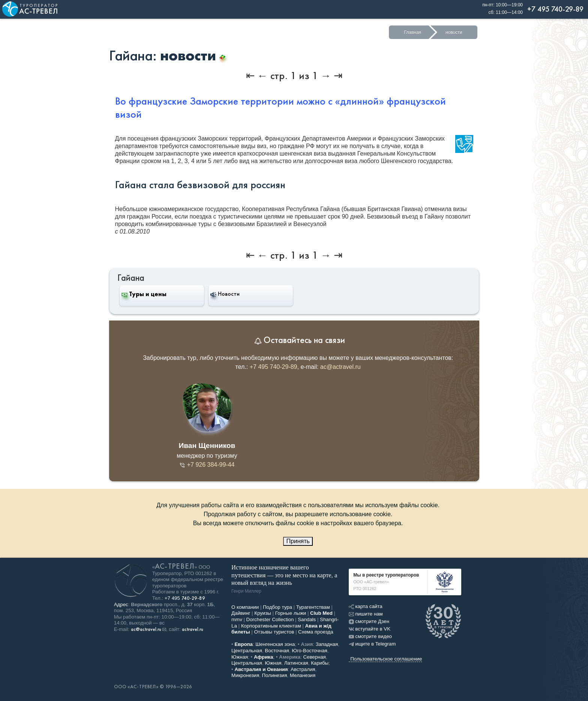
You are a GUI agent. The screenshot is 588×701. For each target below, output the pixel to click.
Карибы (320, 663)
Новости (225, 294)
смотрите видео (370, 636)
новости (454, 32)
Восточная (277, 651)
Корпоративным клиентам (271, 626)
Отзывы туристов (274, 632)
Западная (327, 644)
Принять (298, 541)
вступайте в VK (370, 629)
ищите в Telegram (372, 644)
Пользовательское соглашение (386, 659)
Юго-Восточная (309, 651)
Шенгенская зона (275, 644)
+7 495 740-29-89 (274, 367)
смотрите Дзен (369, 621)
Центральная (247, 651)
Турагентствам (313, 607)
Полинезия (275, 675)
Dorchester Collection (270, 619)
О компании (245, 607)
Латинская (296, 663)
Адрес (121, 604)
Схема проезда (316, 632)
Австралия (303, 669)
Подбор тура (277, 607)
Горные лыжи (291, 613)
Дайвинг (241, 613)
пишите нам (366, 614)
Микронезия (245, 675)
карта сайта (365, 606)
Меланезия (303, 675)
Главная (412, 32)
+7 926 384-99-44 (207, 465)
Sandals (307, 619)
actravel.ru (193, 629)
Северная (315, 657)
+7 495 (185, 598)
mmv (237, 619)
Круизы (263, 613)
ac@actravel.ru (340, 367)
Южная (240, 657)
